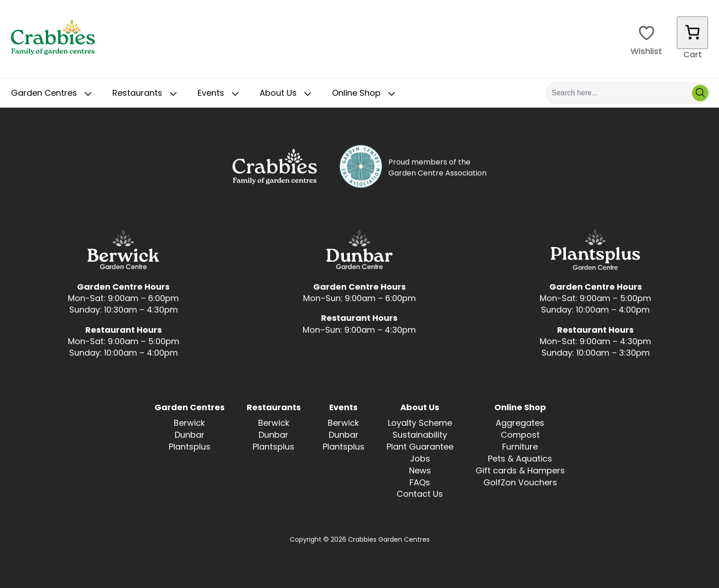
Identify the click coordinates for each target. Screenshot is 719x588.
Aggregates (520, 424)
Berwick (189, 424)
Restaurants (147, 94)
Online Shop (365, 94)
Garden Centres (53, 94)
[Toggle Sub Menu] (88, 94)
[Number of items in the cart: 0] (692, 33)
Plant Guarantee (420, 448)
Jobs (420, 459)
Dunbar (190, 436)
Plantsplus (190, 448)
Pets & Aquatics (520, 459)
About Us (287, 94)
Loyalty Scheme (420, 424)
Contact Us (420, 495)
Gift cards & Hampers (520, 471)
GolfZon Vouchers (520, 483)
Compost (520, 436)
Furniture (520, 448)
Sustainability (420, 436)
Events (220, 94)
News (420, 471)
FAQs (420, 483)
